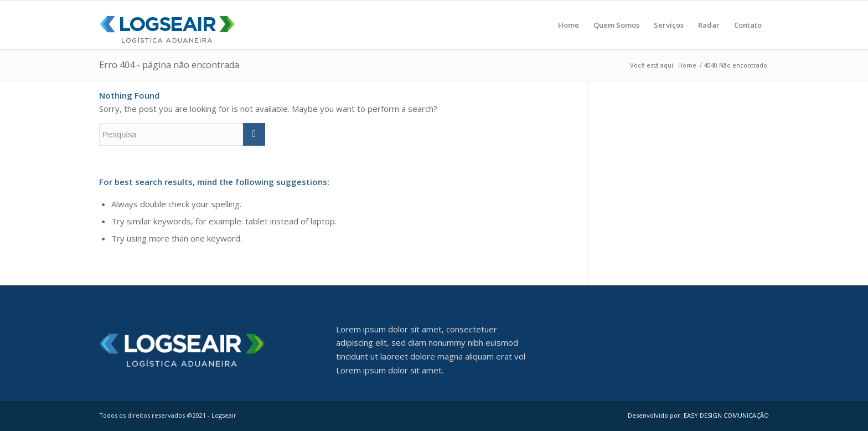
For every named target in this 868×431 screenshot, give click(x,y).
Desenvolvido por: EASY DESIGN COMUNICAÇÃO (698, 415)
